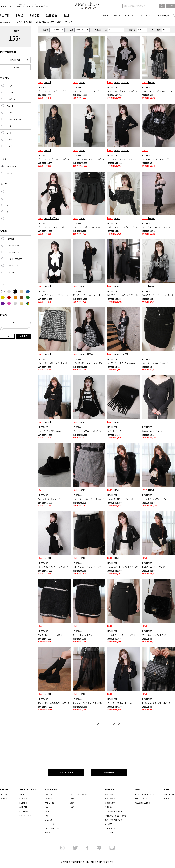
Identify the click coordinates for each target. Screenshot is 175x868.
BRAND (20, 15)
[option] (36, 6)
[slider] (2, 329)
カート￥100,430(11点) (165, 15)
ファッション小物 (14, 119)
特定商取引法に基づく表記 (115, 816)
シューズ (10, 140)
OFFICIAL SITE (170, 794)
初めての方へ (110, 794)
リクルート (109, 832)
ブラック (15, 67)
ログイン (116, 15)
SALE (67, 15)
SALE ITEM (23, 807)
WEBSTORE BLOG (143, 803)
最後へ (118, 723)
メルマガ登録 (110, 828)
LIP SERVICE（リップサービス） (49, 22)
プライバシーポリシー (114, 811)
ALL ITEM (5, 15)
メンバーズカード (66, 772)
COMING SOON (25, 816)
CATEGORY (52, 15)
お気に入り (129, 15)
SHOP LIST (168, 798)
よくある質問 (110, 803)
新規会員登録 (102, 15)
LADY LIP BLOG (141, 798)
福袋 (72, 807)
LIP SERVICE (15, 60)
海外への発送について (114, 820)
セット (9, 133)
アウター (10, 92)
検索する (23, 336)
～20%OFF (11, 239)
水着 (72, 798)
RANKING (35, 15)
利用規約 (108, 807)
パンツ (9, 113)
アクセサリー (12, 126)
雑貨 (72, 803)
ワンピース (11, 99)
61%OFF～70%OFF (14, 266)
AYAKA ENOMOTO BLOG (145, 794)
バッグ (9, 146)
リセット (7, 336)
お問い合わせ (110, 798)
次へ (114, 723)
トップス (10, 86)
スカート (10, 106)
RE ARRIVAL (24, 811)
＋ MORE (171, 6)
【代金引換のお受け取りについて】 (31, 6)
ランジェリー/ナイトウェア (81, 794)
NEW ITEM (23, 798)
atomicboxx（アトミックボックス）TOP (16, 22)
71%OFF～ (11, 272)
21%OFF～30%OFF (14, 246)
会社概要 (108, 824)
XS (8, 198)
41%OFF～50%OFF (14, 252)
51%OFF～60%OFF (14, 259)
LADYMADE (11, 173)
